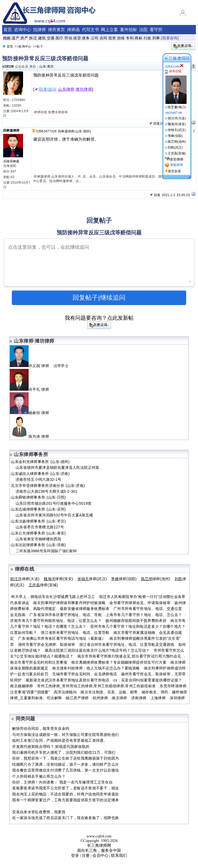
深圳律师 (177, 698)
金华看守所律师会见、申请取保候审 (140, 603)
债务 (86, 38)
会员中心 (100, 856)
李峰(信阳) (175, 136)
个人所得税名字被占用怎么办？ (39, 776)
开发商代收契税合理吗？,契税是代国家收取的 (51, 747)
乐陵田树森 (11, 161)
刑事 (156, 38)
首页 (8, 30)
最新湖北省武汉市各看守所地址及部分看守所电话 (68, 680)
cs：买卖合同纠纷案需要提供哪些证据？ (148, 680)
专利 (130, 38)
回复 (155, 124)
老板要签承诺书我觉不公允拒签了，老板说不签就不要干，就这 (65, 788)
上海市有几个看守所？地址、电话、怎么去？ (144, 615)
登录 (75, 856)
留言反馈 (174, 171)
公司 (95, 38)
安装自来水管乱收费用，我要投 (39, 812)
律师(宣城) (43, 585)
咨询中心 (23, 30)
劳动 (68, 38)
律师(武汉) (92, 579)
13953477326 (47, 131)
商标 (138, 38)
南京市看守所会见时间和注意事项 (39, 662)
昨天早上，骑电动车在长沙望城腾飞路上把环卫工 (53, 597)
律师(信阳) (124, 579)
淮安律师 (177, 159)
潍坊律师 (84, 89)
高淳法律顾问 (65, 692)
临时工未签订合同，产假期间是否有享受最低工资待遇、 (60, 740)
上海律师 (158, 698)
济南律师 (139, 698)
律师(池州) (156, 579)
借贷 (77, 38)
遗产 (16, 38)
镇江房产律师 (77, 698)
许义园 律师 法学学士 (39, 366)
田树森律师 (11, 130)
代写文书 (90, 30)
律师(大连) (25, 579)
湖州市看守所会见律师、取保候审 (47, 644)
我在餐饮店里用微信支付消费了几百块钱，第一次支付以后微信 (65, 770)
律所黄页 (56, 30)
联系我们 (119, 856)
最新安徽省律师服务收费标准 (85, 609)
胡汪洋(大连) (177, 118)
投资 (112, 38)
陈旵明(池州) (177, 142)
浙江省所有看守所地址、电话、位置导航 (75, 633)
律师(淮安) (58, 579)
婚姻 (7, 38)
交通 (51, 38)
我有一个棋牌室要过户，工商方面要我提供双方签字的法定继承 (65, 800)
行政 (148, 38)
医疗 (60, 38)
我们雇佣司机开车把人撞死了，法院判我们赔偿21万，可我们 (64, 752)
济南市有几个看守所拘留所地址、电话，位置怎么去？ (56, 621)
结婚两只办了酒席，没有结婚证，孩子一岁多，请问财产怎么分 (65, 764)
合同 (104, 38)
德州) (87, 131)
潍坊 (50, 66)
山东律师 (66, 89)
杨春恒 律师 (32, 413)
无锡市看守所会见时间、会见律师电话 (85, 674)
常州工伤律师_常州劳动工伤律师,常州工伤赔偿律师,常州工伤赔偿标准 (96, 686)
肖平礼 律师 (32, 389)
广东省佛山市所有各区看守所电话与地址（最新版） (62, 638)
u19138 (8, 66)
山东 (43, 66)
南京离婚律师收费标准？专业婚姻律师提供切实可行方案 (119, 662)
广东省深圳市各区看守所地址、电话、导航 (66, 615)
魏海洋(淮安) (177, 124)
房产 (24, 38)
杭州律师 (100, 698)
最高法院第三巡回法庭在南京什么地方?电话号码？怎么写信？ (97, 650)
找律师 (39, 30)
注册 (86, 856)
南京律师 (119, 698)
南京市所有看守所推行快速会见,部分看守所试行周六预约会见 (129, 656)
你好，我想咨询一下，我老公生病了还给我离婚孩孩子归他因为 (65, 758)
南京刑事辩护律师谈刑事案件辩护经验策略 (69, 603)
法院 (143, 30)
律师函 (73, 30)
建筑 (42, 38)
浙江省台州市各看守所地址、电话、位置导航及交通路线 (127, 644)
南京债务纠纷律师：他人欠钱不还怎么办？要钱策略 (96, 668)
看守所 (156, 30)
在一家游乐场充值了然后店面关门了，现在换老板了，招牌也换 (65, 818)
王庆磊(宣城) (177, 153)
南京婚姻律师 (21, 686)
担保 (121, 38)
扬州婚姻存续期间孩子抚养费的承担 (136, 621)
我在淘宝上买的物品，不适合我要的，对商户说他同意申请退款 (65, 794)
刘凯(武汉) (175, 148)
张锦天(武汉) (177, 130)
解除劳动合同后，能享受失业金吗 (41, 728)
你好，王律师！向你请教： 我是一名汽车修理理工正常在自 (62, 782)
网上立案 (109, 30)
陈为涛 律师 (32, 436)
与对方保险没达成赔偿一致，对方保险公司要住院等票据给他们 (65, 735)
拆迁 (33, 38)
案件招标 (129, 30)
